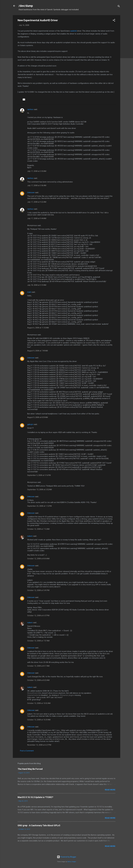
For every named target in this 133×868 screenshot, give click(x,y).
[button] (114, 21)
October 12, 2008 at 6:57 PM (38, 616)
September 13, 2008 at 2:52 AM (40, 490)
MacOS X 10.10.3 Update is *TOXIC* (35, 797)
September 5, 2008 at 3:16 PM (39, 475)
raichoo (30, 109)
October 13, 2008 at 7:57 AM (38, 641)
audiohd (73, 31)
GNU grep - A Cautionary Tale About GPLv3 (39, 825)
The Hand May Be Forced (30, 769)
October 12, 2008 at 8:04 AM (38, 559)
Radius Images (72, 862)
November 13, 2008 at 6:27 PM (39, 745)
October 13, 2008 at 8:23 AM (38, 680)
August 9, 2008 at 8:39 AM (38, 417)
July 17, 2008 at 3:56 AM (37, 185)
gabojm (30, 424)
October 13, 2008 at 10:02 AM (39, 703)
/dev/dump (26, 6)
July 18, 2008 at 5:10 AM (37, 285)
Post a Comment (27, 751)
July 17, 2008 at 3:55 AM (37, 171)
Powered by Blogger (67, 857)
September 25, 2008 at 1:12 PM (39, 506)
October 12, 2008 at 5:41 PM (38, 590)
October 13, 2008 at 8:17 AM (38, 666)
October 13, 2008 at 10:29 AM (39, 720)
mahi (29, 292)
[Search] (119, 7)
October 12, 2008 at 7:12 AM (38, 529)
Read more (110, 790)
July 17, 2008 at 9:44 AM (37, 218)
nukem (30, 536)
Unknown (31, 192)
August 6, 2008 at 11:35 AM (38, 328)
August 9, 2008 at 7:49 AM (38, 351)
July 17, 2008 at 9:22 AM (37, 202)
